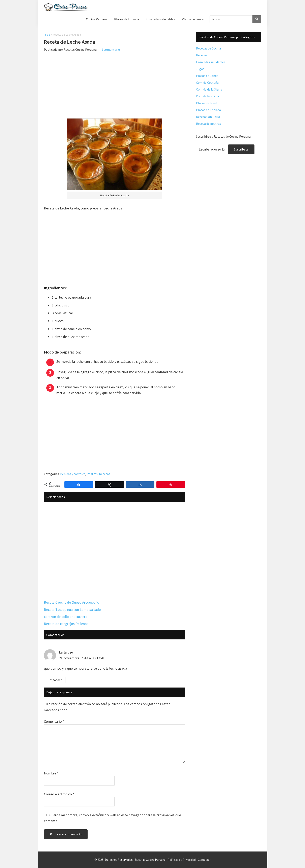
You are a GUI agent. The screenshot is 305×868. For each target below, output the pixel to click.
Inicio (47, 35)
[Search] (257, 19)
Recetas (105, 474)
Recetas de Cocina (208, 48)
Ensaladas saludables (211, 62)
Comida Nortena (207, 96)
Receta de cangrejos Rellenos (66, 624)
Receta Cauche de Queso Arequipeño (72, 602)
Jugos (200, 69)
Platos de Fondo (207, 76)
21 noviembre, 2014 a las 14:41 (82, 658)
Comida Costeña (207, 82)
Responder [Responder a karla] (55, 680)
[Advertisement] (115, 87)
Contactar (204, 860)
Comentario (54, 721)
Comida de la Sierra (209, 89)
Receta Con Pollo (208, 117)
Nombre (51, 773)
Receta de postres (208, 124)
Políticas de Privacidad (182, 860)
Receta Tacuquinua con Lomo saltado (72, 610)
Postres (92, 474)
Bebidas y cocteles (73, 474)
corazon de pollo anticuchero (66, 617)
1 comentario (111, 49)
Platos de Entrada (208, 110)
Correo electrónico (59, 794)
